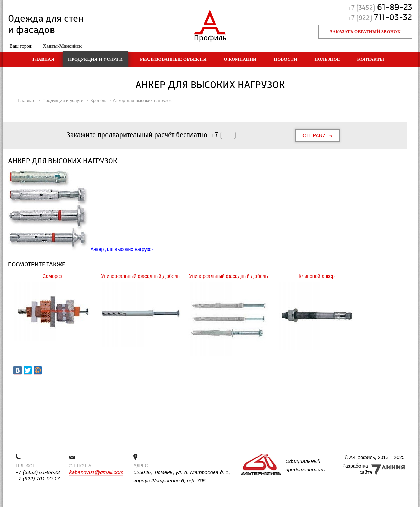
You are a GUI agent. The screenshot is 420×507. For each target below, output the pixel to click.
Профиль (210, 36)
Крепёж (98, 100)
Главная (43, 59)
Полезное (327, 59)
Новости (285, 59)
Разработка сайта (357, 469)
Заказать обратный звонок (365, 32)
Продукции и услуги (63, 100)
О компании (240, 59)
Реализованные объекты (173, 59)
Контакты (371, 59)
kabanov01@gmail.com (96, 472)
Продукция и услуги (95, 59)
